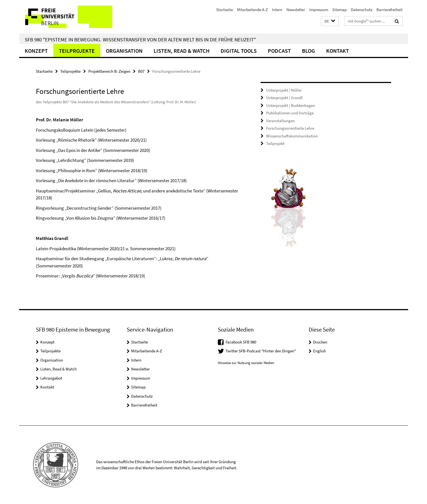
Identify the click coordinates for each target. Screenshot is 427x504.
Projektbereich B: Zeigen (109, 71)
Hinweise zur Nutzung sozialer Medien (246, 363)
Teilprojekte (77, 51)
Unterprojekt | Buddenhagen (291, 105)
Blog (309, 51)
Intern (277, 10)
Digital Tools (239, 51)
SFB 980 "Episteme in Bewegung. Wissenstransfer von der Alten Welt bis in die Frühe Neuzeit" (140, 39)
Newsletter (296, 10)
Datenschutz (362, 10)
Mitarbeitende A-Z (252, 10)
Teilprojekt (275, 143)
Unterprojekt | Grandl (284, 98)
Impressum (319, 10)
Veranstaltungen (280, 121)
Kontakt (338, 51)
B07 (141, 71)
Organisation (124, 51)
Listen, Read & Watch (182, 51)
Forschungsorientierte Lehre (290, 128)
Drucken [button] (320, 342)
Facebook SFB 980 (241, 342)
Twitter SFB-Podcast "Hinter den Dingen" (261, 351)
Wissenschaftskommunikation (292, 136)
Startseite (224, 10)
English (319, 351)
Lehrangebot (51, 378)
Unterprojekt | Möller (284, 90)
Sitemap (339, 10)
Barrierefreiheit (389, 10)
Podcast (279, 51)
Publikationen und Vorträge (290, 113)
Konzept (36, 51)
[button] (330, 21)
